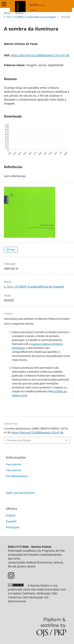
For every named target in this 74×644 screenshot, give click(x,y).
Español (11, 521)
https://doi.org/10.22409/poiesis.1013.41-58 (40, 55)
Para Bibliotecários (17, 476)
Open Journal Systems (21, 493)
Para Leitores (14, 464)
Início (7, 13)
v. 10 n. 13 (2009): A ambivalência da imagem (30, 17)
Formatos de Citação (19, 440)
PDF (12, 250)
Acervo (19, 13)
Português (13, 527)
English (11, 515)
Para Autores (14, 470)
